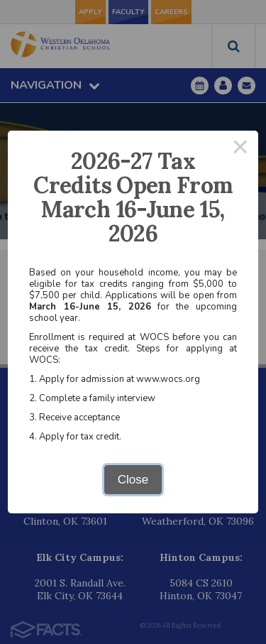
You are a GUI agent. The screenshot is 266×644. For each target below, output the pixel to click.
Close (133, 480)
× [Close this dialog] (240, 149)
